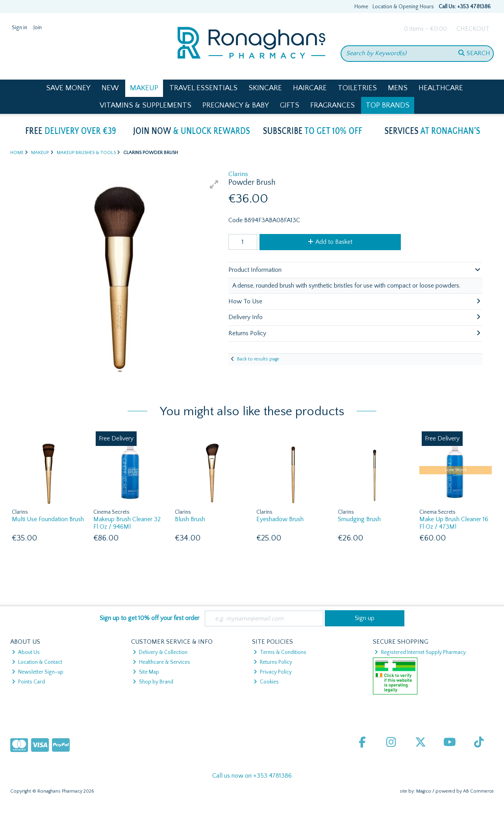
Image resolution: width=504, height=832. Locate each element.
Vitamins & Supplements (145, 105)
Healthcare (441, 88)
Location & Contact (37, 662)
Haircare (310, 88)
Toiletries (357, 88)
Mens (398, 88)
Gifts (290, 105)
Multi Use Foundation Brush (48, 519)
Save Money (68, 88)
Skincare (265, 88)
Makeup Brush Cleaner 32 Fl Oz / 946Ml (127, 523)
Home (361, 7)
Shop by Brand (153, 682)
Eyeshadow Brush (280, 519)
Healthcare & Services (161, 662)
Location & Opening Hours (403, 7)
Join (38, 28)
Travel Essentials (203, 88)
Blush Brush (190, 519)
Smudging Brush (359, 519)
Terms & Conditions (280, 652)
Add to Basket (330, 242)
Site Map (146, 672)
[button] (214, 184)
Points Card (28, 682)
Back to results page (258, 359)
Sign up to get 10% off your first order (149, 618)
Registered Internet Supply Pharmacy (420, 652)
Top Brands (388, 105)
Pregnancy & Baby (236, 105)
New (110, 88)
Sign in (19, 28)
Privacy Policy (273, 672)
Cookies (266, 682)
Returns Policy (273, 662)
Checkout (473, 29)
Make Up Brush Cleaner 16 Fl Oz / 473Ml (454, 523)
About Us (26, 652)
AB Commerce (478, 791)
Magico (424, 791)
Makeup (144, 88)
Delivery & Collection (160, 652)
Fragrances (333, 105)
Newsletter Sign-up (38, 672)
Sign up (365, 618)
